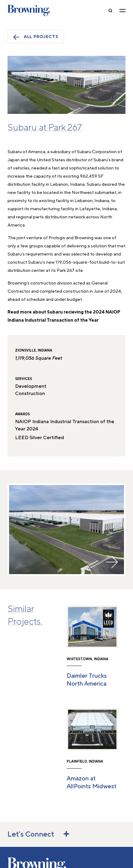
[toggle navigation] (122, 11)
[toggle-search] (110, 11)
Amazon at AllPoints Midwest (92, 783)
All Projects (36, 37)
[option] (66, 530)
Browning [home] (29, 11)
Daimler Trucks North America (87, 680)
